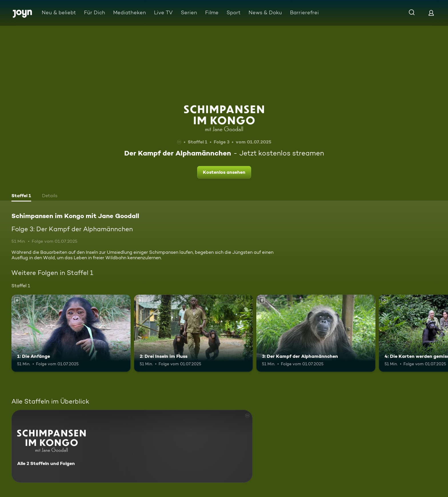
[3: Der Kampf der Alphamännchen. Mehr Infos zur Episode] (316, 333)
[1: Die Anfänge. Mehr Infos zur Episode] (71, 333)
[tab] (21, 196)
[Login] (431, 13)
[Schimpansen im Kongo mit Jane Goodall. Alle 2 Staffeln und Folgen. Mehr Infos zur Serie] (132, 446)
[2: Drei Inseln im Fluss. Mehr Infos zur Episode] (194, 333)
